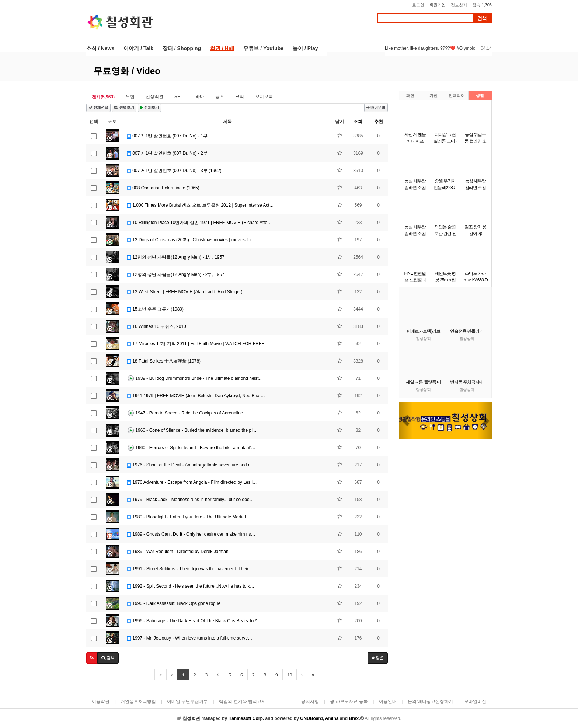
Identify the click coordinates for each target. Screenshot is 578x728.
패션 (410, 95)
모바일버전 (475, 701)
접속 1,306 (482, 5)
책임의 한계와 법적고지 (242, 701)
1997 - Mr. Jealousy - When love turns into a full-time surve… (189, 638)
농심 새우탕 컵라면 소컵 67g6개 (415, 188)
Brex (354, 718)
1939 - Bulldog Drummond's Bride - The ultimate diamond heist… (195, 379)
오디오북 (264, 97)
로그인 (418, 5)
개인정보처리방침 (138, 701)
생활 (480, 95)
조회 (358, 122)
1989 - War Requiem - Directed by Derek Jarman (178, 552)
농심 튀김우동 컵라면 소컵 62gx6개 (476, 141)
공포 (220, 97)
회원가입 (438, 5)
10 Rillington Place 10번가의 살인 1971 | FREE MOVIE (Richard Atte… (199, 223)
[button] (92, 658)
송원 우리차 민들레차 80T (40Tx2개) (445, 188)
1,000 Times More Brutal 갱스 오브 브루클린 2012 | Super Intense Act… (200, 205)
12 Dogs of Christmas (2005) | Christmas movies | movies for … (192, 240)
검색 (482, 18)
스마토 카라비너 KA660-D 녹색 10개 (476, 280)
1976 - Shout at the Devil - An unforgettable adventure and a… (191, 465)
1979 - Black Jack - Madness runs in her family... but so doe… (190, 500)
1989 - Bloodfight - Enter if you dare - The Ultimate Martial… (189, 517)
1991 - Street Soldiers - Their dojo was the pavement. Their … (190, 569)
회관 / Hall (222, 48)
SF (177, 97)
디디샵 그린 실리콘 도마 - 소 (445, 141)
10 (290, 675)
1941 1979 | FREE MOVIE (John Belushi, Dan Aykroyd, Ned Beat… (196, 396)
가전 (433, 95)
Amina (332, 718)
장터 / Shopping (182, 48)
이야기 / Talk (138, 48)
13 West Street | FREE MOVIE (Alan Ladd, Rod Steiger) (185, 292)
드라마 (198, 97)
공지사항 (310, 701)
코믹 (240, 97)
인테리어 (457, 95)
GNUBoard (311, 718)
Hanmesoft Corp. (246, 718)
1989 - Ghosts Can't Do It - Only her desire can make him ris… (191, 534)
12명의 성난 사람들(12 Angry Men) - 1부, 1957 (176, 257)
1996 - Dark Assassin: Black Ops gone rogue (174, 603)
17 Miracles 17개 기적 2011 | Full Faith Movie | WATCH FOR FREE (196, 344)
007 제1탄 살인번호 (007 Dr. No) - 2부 (167, 153)
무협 (130, 97)
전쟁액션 (154, 97)
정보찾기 (459, 5)
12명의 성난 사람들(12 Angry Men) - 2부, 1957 (176, 274)
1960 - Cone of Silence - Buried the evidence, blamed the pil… (192, 431)
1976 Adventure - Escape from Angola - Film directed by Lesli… (192, 482)
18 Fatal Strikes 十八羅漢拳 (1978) (164, 361)
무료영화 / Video (127, 71)
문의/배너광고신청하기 (430, 701)
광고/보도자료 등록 (349, 701)
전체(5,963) (103, 97)
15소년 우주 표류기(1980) (155, 309)
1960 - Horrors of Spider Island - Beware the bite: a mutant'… (191, 448)
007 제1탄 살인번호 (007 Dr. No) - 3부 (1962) (174, 171)
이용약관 (101, 701)
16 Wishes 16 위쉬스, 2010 (156, 326)
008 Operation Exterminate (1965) (163, 188)
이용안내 (388, 701)
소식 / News (100, 48)
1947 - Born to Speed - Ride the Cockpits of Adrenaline (185, 413)
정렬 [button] (378, 658)
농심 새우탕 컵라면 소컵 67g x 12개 (475, 188)
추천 (379, 122)
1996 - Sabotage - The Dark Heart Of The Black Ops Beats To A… (194, 621)
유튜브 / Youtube (263, 48)
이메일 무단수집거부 (187, 701)
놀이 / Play (305, 48)
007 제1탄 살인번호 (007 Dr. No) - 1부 (167, 136)
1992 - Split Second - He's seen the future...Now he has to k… (191, 586)
